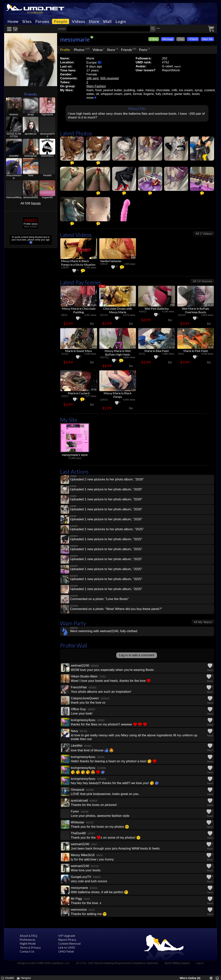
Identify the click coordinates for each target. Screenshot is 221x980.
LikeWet (77, 746)
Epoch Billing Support (177, 963)
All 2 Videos (204, 234)
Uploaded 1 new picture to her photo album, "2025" (106, 539)
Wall (107, 21)
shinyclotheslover (14, 177)
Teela (31, 175)
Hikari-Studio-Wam (84, 676)
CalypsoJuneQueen (85, 698)
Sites (27, 21)
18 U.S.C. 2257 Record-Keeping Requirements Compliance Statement (117, 963)
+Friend (193, 39)
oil (97, 94)
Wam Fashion (96, 86)
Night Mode (28, 943)
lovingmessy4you (83, 720)
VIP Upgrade (67, 936)
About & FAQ (28, 936)
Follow (154, 39)
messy (150, 90)
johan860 (14, 156)
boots (196, 94)
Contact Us (27, 951)
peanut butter (113, 90)
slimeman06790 (47, 135)
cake (140, 90)
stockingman (31, 156)
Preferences (28, 939)
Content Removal (69, 943)
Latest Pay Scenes (81, 282)
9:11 (94, 347)
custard (209, 90)
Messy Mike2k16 (83, 855)
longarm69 (47, 197)
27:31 (94, 305)
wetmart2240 (80, 666)
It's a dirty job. (35, 12)
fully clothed (164, 94)
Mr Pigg (76, 899)
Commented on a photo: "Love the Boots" (99, 599)
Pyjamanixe (47, 115)
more (90, 98)
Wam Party (73, 623)
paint (128, 94)
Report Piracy (67, 939)
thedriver (14, 115)
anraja (31, 115)
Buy (92, 323)
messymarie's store (75, 455)
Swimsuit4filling (14, 197)
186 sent (92, 78)
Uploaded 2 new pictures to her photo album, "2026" (107, 479)
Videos (78, 21)
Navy (74, 731)
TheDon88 (78, 833)
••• (158, 28)
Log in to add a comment (137, 655)
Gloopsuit (78, 790)
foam (90, 90)
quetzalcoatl (79, 801)
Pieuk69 (47, 175)
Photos (79, 50)
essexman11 (47, 156)
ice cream (186, 90)
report (177, 67)
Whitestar (78, 822)
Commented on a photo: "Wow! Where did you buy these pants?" (116, 609)
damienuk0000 (31, 197)
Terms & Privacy (30, 947)
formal (137, 94)
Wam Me (207, 39)
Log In (200, 963)
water (90, 94)
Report (210, 670)
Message (168, 39)
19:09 (210, 347)
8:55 (133, 347)
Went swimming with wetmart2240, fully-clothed (104, 631)
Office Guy (78, 709)
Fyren (75, 811)
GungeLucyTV (81, 877)
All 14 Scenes (202, 281)
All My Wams (203, 622)
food (98, 90)
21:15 (172, 347)
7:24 (94, 257)
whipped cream (112, 94)
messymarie (75, 39)
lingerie (149, 94)
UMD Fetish (66, 951)
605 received (110, 78)
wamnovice (79, 910)
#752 (166, 62)
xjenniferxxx (31, 134)
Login (121, 21)
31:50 (133, 305)
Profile (65, 50)
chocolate (163, 90)
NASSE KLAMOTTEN (14, 135)
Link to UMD (67, 947)
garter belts (182, 94)
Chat (181, 39)
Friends (31, 94)
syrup (198, 90)
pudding (129, 90)
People (61, 21)
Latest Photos (76, 133)
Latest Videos (76, 235)
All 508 (31, 203)
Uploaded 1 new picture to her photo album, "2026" (106, 489)
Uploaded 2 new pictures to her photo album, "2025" (107, 529)
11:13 (210, 305)
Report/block (171, 70)
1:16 (133, 257)
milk (174, 90)
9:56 (172, 305)
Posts (143, 50)
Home (13, 21)
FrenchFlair (79, 687)
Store (94, 21)
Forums (42, 21)
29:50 (94, 390)
